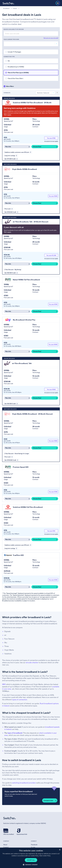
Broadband (6, 8)
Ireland (15, 8)
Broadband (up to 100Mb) (16, 67)
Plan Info (8, 147)
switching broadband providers (24, 783)
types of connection (20, 699)
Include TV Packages (14, 52)
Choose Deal (37, 147)
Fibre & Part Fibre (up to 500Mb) (18, 73)
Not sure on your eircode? (51, 38)
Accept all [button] (31, 860)
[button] (31, 865)
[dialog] (31, 858)
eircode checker (32, 662)
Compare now (48, 800)
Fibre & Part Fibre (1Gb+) (15, 78)
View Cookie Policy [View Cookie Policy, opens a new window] (45, 856)
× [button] (60, 850)
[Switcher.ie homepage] (8, 3)
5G (9, 61)
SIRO (4, 684)
